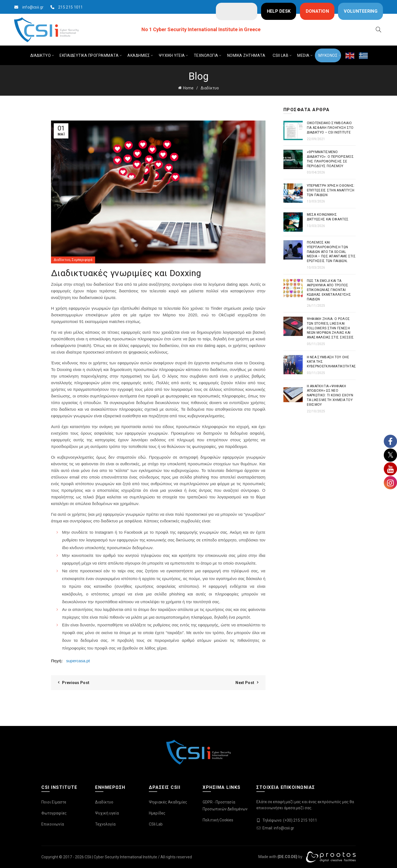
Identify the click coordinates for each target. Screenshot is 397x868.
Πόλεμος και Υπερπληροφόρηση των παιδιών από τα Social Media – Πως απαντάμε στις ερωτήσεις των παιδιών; (331, 252)
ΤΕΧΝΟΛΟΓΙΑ (206, 55)
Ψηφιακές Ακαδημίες (168, 802)
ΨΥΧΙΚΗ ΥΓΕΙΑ (172, 55)
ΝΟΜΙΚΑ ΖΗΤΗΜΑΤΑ (246, 55)
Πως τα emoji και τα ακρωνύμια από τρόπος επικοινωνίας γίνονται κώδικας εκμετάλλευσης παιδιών (329, 290)
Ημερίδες (157, 813)
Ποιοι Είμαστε (54, 802)
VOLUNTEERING (361, 11)
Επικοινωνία (53, 824)
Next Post (245, 683)
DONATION (317, 11)
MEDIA (303, 55)
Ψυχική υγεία (107, 813)
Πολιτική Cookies (218, 820)
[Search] (379, 30)
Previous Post (76, 683)
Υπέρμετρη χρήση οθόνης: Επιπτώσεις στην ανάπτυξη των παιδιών (331, 190)
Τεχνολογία (105, 824)
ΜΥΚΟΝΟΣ (328, 55)
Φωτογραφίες (54, 813)
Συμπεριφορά (82, 260)
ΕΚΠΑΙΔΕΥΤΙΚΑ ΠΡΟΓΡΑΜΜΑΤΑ (89, 55)
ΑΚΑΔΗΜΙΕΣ (139, 55)
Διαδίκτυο (210, 88)
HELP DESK (279, 11)
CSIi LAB (281, 55)
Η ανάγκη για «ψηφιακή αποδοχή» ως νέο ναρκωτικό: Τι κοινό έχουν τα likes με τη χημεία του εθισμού (330, 395)
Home (188, 88)
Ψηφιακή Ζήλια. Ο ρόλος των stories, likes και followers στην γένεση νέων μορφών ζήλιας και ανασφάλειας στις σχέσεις (330, 328)
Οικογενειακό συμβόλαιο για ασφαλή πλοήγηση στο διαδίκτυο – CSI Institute (330, 128)
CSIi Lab (156, 824)
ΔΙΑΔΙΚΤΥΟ (41, 55)
